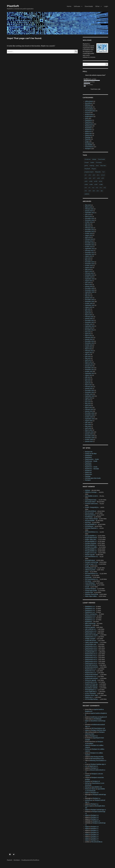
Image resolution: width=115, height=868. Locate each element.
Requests (98, 172)
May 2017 (88, 296)
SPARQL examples (90, 639)
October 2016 (89, 303)
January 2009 (89, 434)
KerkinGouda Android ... (92, 678)
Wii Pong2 (88, 523)
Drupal (87, 162)
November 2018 (90, 290)
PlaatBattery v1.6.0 (90, 616)
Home (69, 6)
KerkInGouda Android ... (92, 667)
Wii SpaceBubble (90, 521)
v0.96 (91, 184)
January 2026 (89, 211)
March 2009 (89, 430)
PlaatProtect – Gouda (91, 467)
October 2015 (89, 324)
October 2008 (89, 440)
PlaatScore (88, 132)
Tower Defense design (91, 519)
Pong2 (87, 141)
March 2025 (89, 216)
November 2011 (89, 370)
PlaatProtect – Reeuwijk (92, 469)
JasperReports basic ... (91, 500)
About (87, 572)
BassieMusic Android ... (92, 688)
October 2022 (89, 247)
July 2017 (88, 294)
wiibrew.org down (90, 570)
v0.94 (101, 181)
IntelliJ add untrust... (91, 641)
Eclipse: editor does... (91, 540)
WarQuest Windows (91, 543)
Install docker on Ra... (91, 682)
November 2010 (90, 392)
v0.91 (86, 181)
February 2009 (89, 432)
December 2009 (90, 413)
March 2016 (88, 315)
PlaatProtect (89, 130)
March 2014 (88, 336)
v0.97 (96, 184)
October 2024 (89, 222)
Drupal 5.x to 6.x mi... (91, 553)
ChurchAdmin (89, 109)
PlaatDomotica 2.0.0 (91, 631)
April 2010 (88, 406)
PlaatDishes (88, 122)
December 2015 (89, 320)
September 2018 (90, 292)
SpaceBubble (89, 145)
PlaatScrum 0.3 (94, 766)
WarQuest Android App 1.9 (98, 810)
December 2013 (89, 341)
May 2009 (88, 426)
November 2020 (90, 264)
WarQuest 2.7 (95, 829)
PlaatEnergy (88, 126)
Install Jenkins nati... (91, 644)
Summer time (89, 592)
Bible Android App (90, 624)
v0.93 (96, 181)
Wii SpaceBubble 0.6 (91, 524)
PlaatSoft (13, 6)
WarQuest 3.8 (96, 781)
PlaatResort (88, 471)
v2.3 (94, 191)
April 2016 (88, 313)
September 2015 (90, 326)
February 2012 (89, 364)
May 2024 (88, 226)
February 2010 (89, 409)
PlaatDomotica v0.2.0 (91, 663)
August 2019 (89, 281)
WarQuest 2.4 (95, 838)
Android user (89, 800)
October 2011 (89, 372)
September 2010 (90, 396)
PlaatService (89, 135)
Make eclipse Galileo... (91, 596)
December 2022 (90, 243)
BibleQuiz (88, 105)
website (87, 194)
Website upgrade (90, 555)
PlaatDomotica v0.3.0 (91, 658)
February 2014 (89, 337)
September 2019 (90, 279)
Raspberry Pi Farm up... (92, 684)
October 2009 (89, 417)
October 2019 (89, 277)
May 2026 (88, 205)
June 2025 (88, 215)
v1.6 (86, 191)
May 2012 (88, 358)
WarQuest (88, 149)
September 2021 (90, 254)
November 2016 (90, 302)
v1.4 (101, 188)
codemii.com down (91, 585)
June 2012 (88, 356)
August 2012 (89, 353)
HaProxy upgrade (90, 627)
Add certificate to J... (91, 629)
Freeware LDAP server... (92, 504)
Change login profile (91, 591)
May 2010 (88, 404)
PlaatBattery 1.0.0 (90, 618)
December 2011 (89, 368)
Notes (87, 118)
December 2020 (90, 262)
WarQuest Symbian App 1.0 (98, 764)
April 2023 (88, 237)
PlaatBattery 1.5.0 (90, 620)
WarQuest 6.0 (94, 736)
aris (86, 766)
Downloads (89, 6)
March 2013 (88, 349)
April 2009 (88, 428)
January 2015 (89, 328)
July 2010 (88, 400)
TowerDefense (89, 147)
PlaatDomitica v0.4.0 (91, 656)
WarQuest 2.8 (95, 817)
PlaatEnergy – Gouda (91, 461)
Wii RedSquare (89, 526)
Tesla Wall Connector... (92, 665)
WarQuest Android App (92, 562)
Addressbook (89, 101)
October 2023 (89, 233)
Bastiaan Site (89, 452)
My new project (89, 513)
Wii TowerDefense (90, 515)
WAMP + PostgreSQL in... (92, 507)
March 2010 (88, 407)
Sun (104, 172)
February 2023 (89, 239)
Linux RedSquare (90, 583)
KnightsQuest (89, 116)
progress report (89, 172)
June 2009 (88, 424)
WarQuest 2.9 (95, 815)
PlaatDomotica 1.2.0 (91, 669)
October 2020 (89, 266)
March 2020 (89, 271)
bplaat (87, 721)
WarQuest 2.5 (95, 836)
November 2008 (90, 438)
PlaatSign (88, 137)
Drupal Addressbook (91, 538)
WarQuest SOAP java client (98, 730)
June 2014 (88, 332)
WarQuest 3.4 (97, 798)
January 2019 (89, 286)
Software (77, 6)
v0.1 (86, 175)
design (94, 159)
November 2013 (89, 343)
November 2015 (90, 322)
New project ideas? (90, 502)
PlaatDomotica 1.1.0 (91, 673)
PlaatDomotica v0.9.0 (91, 661)
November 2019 (90, 275)
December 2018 (89, 288)
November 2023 (90, 232)
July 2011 (88, 377)
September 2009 (90, 419)
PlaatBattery (89, 120)
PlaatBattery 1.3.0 (90, 608)
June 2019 (88, 283)
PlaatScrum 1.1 (89, 697)
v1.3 (97, 188)
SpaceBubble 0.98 (97, 787)
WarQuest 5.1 (95, 768)
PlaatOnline (88, 128)
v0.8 (98, 178)
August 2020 (89, 267)
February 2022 (89, 250)
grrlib (86, 166)
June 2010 (88, 402)
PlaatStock (88, 625)
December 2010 (89, 390)
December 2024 (90, 218)
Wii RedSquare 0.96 (91, 568)
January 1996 (89, 441)
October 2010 (89, 394)
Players (94, 169)
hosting (92, 166)
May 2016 (88, 311)
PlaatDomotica (89, 124)
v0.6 (90, 178)
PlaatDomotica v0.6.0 (91, 648)
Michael (87, 783)
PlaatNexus (88, 463)
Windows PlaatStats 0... (92, 528)
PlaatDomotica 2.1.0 (91, 637)
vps (102, 191)
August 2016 (89, 307)
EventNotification (90, 111)
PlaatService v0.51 (90, 671)
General (87, 113)
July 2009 (88, 423)
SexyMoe (88, 781)
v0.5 (86, 178)
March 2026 (89, 207)
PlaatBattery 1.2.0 (90, 610)
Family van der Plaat (91, 454)
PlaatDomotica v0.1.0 (91, 659)
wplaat (87, 730)
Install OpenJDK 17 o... (91, 652)
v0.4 (98, 175)
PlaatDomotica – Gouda (92, 459)
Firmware (99, 162)
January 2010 (89, 411)
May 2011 (88, 381)
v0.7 (94, 178)
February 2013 (89, 351)
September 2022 (90, 249)
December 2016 (90, 300)
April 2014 (88, 334)
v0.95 (86, 184)
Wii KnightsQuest (90, 560)
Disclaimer (88, 581)
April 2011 (88, 383)
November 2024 (90, 220)
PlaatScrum (88, 134)
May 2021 (88, 260)
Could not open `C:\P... (91, 564)
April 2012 (88, 360)
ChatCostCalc (89, 107)
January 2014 (89, 339)
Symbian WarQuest (91, 589)
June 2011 (88, 379)
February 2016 (89, 317)
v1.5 (105, 188)
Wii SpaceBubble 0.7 (91, 549)
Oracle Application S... (91, 692)
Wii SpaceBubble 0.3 (91, 545)
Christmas (88, 159)
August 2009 (89, 421)
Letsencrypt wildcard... (92, 686)
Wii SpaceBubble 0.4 (91, 536)
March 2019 (88, 285)
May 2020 (88, 269)
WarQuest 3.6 (95, 793)
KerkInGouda (89, 115)
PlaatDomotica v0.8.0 (91, 650)
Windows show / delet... (92, 695)
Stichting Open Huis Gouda (93, 478)
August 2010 (89, 398)
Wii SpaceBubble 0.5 (91, 541)
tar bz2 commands (90, 694)
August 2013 (89, 347)
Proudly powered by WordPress (30, 860)
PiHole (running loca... (91, 614)
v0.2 (90, 175)
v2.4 (98, 191)
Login (106, 6)
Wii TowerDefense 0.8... (92, 557)
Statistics (88, 575)
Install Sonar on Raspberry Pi (99, 717)
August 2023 (89, 235)
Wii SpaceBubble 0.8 (91, 551)
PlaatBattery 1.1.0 (90, 607)
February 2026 (89, 209)
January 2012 (89, 366)
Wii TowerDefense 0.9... (92, 532)
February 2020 (89, 273)
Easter (92, 162)
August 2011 (88, 375)
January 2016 (89, 319)
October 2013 (89, 345)
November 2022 (90, 245)
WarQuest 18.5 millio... (91, 547)
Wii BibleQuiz (89, 517)
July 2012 (88, 354)
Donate (87, 587)
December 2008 (90, 436)
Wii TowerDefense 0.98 (98, 728)
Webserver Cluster (90, 789)
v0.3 (94, 175)
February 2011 (89, 387)
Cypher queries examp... (92, 642)
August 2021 (89, 256)
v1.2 (93, 188)
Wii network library (91, 511)
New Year (103, 166)
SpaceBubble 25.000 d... (92, 496)
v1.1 (89, 188)
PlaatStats (88, 139)
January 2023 (89, 241)
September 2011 (90, 373)
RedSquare (88, 143)
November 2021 (90, 252)
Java (97, 166)
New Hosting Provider (97, 757)
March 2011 (88, 385)
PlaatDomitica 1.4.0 (90, 633)
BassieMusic (89, 103)
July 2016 (88, 309)
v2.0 (90, 191)
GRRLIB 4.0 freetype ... (91, 492)
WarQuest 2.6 (95, 832)
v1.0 (86, 188)
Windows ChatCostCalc (92, 594)
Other (97, 6)
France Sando (89, 806)
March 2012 (88, 362)
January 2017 (89, 298)
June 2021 (88, 258)
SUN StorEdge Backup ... (92, 699)
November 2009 (90, 415)
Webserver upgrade (91, 680)
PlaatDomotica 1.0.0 (91, 677)
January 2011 (89, 389)
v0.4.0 (103, 175)
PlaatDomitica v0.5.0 (91, 646)
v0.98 (101, 184)
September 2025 (90, 213)
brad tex (87, 749)
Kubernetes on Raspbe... (92, 635)
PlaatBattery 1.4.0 (90, 612)
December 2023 (90, 230)
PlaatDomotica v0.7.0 (91, 654)
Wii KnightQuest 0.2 (91, 690)
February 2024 (89, 228)
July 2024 (88, 224)
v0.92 (91, 181)
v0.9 (103, 178)
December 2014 (89, 330)
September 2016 (90, 305)
